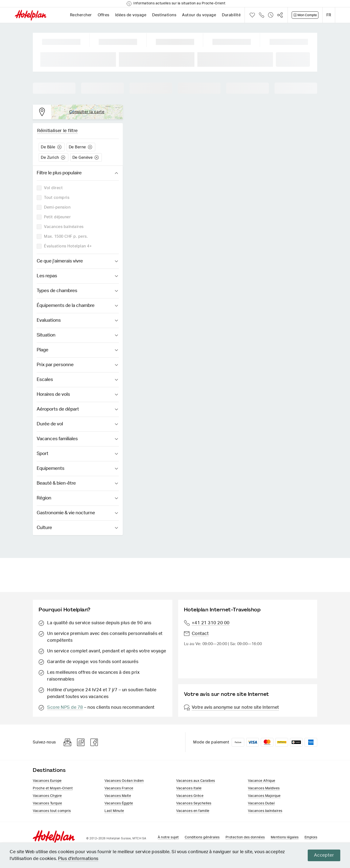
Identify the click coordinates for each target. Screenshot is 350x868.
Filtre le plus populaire (77, 173)
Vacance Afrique (262, 781)
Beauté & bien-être (77, 483)
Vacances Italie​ (189, 788)
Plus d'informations (78, 859)
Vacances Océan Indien (124, 781)
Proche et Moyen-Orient (53, 788)
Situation (77, 335)
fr (329, 15)
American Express (311, 742)
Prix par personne (77, 365)
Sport (77, 454)
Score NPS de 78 (65, 708)
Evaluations (77, 320)
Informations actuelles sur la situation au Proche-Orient (179, 3)
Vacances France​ (119, 788)
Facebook (94, 742)
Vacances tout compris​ (52, 811)
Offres (104, 15)
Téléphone (262, 15)
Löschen (59, 147)
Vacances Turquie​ (47, 803)
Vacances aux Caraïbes (196, 781)
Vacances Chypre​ (47, 796)
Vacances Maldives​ (264, 788)
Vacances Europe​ (47, 781)
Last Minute (114, 811)
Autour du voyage (199, 15)
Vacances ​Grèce (190, 796)
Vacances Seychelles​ (194, 803)
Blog (81, 742)
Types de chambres (77, 291)
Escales (77, 380)
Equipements (77, 469)
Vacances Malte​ (118, 796)
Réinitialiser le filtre (57, 131)
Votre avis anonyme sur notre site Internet (232, 708)
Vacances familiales (77, 439)
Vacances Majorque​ (264, 796)
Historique (271, 15)
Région (77, 498)
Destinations (164, 15)
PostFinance (282, 742)
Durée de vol (77, 424)
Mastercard (267, 742)
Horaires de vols (77, 395)
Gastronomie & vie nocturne (77, 513)
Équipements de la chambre (77, 306)
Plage (77, 350)
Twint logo (296, 742)
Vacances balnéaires (265, 811)
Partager (280, 15)
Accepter (324, 855)
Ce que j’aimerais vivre (77, 261)
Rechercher (81, 15)
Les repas (77, 276)
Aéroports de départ (77, 409)
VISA (253, 742)
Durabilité (231, 15)
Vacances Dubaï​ (261, 803)
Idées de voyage (131, 15)
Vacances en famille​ (193, 811)
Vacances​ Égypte (119, 803)
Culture (77, 528)
